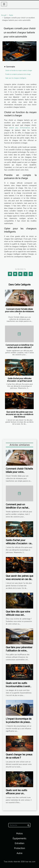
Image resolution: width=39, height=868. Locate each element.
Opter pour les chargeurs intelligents (16, 78)
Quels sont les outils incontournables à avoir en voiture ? (18, 686)
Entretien (19, 843)
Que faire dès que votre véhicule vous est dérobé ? (18, 615)
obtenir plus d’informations (20, 128)
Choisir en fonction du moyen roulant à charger (19, 70)
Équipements (19, 839)
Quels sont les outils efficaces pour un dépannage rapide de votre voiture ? (17, 795)
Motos (19, 834)
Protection (20, 848)
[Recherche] (19, 825)
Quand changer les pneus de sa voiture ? (19, 756)
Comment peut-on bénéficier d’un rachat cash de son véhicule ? (19, 346)
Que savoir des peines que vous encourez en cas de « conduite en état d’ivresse (20, 414)
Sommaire (11, 67)
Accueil (4, 15)
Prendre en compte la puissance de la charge (18, 74)
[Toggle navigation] (4, 4)
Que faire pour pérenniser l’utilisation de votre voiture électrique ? (19, 651)
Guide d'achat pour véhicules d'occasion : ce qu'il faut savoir (20, 380)
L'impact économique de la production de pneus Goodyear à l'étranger (19, 722)
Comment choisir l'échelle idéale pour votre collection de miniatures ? (20, 312)
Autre (11, 15)
